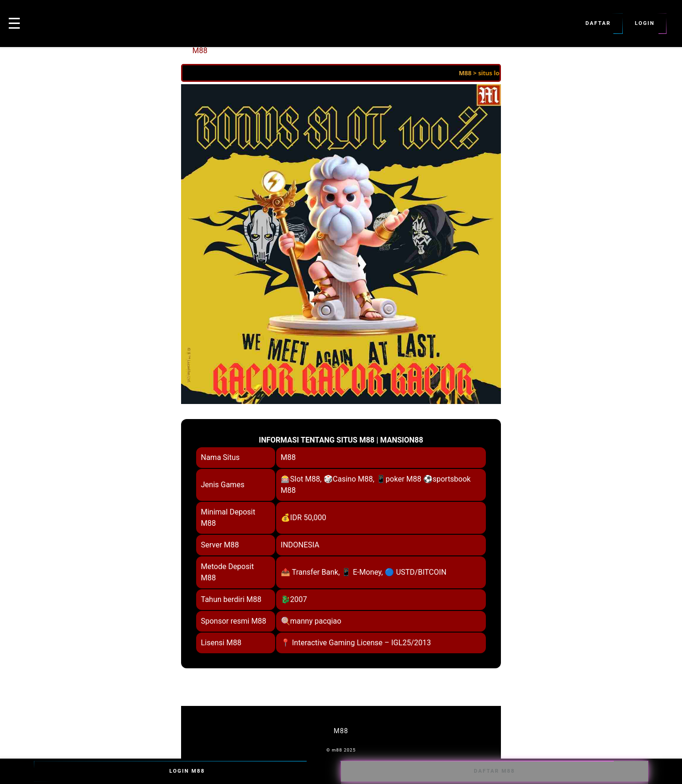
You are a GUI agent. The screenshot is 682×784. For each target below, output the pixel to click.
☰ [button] (14, 24)
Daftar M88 (495, 771)
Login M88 (187, 771)
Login (645, 24)
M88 (200, 51)
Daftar (598, 24)
